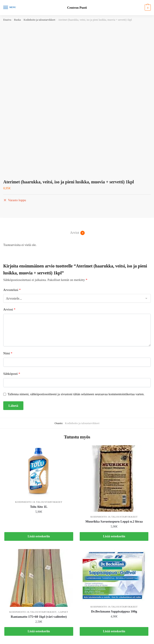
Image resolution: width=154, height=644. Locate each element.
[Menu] (10, 8)
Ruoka (17, 20)
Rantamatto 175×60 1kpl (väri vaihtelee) (39, 617)
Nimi (8, 353)
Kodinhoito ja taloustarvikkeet (39, 20)
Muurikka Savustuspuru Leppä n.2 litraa (114, 521)
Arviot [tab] (75, 233)
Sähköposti (12, 374)
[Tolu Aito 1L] (39, 471)
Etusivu (7, 20)
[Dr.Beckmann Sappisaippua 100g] (114, 575)
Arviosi (9, 309)
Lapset (63, 612)
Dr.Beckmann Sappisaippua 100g (114, 611)
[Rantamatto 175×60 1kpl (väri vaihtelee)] (39, 578)
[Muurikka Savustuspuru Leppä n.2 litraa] (114, 478)
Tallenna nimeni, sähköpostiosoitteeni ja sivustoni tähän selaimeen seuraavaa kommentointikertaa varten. (76, 394)
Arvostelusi (12, 290)
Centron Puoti (77, 8)
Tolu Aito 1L (39, 507)
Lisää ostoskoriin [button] (39, 536)
